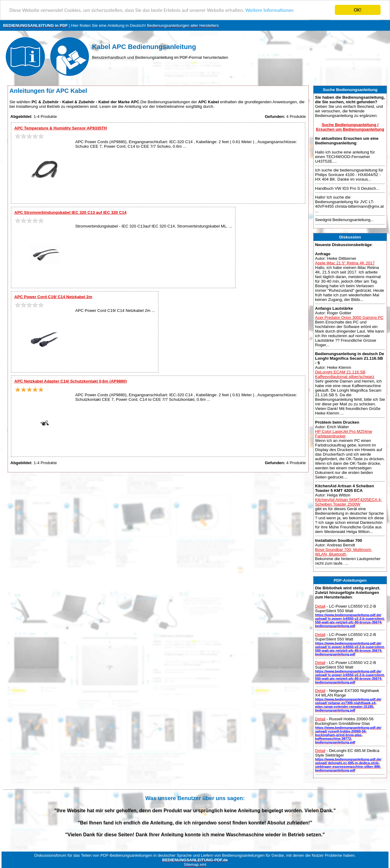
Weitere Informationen (270, 10)
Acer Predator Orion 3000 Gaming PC (349, 318)
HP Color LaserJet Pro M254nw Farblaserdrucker (344, 433)
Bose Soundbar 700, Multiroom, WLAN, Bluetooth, (344, 552)
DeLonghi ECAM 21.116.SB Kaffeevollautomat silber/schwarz (345, 374)
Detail (320, 606)
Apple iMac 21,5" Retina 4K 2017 (345, 263)
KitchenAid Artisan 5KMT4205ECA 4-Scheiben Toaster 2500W (348, 502)
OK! (358, 10)
